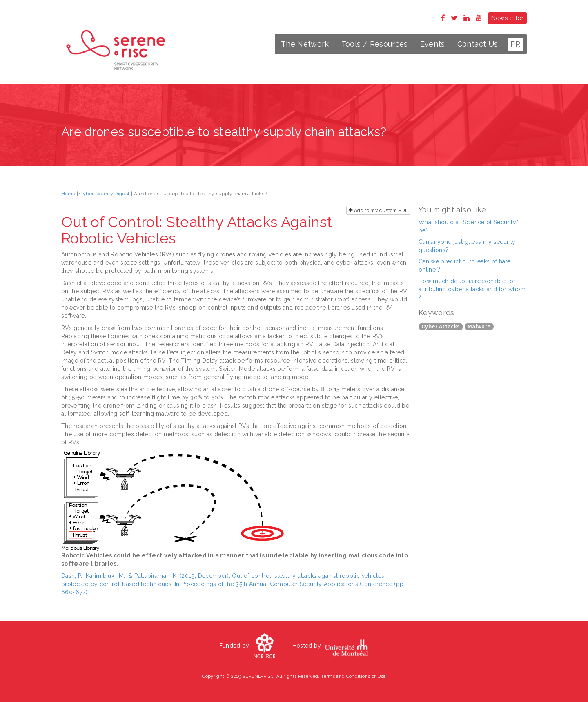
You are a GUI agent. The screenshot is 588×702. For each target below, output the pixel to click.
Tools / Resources (375, 44)
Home (68, 194)
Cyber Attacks (441, 327)
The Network (305, 44)
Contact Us (478, 44)
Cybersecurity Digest (104, 194)
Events (433, 44)
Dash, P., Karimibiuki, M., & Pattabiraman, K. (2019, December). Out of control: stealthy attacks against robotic (210, 576)
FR (515, 44)
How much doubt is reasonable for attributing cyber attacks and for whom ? (472, 289)
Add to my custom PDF (378, 210)
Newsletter (508, 18)
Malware (479, 327)
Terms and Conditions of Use (353, 676)
